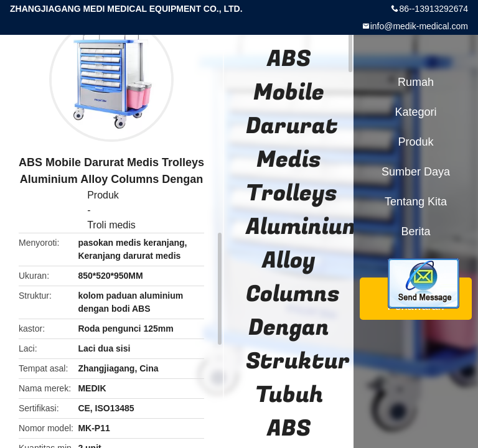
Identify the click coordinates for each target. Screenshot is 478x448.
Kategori (415, 112)
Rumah (416, 82)
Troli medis (111, 225)
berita (415, 231)
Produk (103, 195)
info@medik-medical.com (419, 26)
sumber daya (416, 172)
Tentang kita (416, 202)
